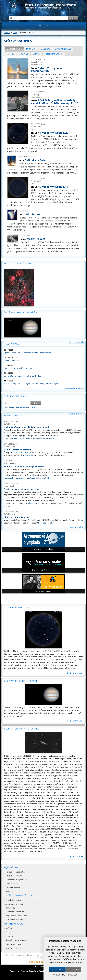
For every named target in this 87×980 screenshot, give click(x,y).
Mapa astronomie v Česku (17, 916)
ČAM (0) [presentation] (36, 54)
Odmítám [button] (74, 969)
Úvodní (7, 33)
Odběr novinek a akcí (15, 396)
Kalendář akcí (12, 344)
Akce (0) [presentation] (11, 54)
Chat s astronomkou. (46, 523)
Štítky (15, 33)
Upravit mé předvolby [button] (65, 975)
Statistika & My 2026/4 (25, 452)
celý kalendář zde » (74, 388)
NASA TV (9, 891)
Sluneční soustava (13, 944)
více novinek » (76, 527)
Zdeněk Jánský (37, 62)
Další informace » (75, 673)
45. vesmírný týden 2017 (53, 187)
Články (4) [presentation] (45, 49)
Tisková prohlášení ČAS (16, 872)
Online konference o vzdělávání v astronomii (27, 427)
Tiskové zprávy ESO (14, 884)
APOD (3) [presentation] (24, 54)
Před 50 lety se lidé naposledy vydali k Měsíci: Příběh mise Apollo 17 (54, 102)
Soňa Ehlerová (10, 424)
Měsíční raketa (36, 239)
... (62, 86)
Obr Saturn (33, 214)
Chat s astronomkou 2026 (17, 517)
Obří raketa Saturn (36, 160)
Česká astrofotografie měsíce (20, 313)
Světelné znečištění (14, 900)
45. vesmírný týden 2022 (53, 133)
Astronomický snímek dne (18, 264)
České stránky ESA (13, 888)
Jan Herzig (35, 94)
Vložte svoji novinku (77, 414)
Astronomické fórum (14, 920)
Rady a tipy (10, 908)
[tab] (14, 49)
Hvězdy (9, 928)
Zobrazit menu (44, 25)
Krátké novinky (12, 415)
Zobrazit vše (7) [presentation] (14, 49)
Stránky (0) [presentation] (31, 49)
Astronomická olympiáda (16, 880)
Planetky (9, 936)
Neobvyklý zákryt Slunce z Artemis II (23, 489)
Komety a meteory (13, 948)
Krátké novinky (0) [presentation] (63, 49)
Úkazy (33, 129)
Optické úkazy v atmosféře (17, 940)
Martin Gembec (37, 127)
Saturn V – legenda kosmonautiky (46, 69)
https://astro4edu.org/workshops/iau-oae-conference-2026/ (30, 438)
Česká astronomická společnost (26, 955)
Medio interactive (29, 971)
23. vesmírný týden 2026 (17, 607)
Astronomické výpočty (15, 904)
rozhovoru (27, 455)
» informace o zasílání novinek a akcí (20, 408)
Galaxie (9, 932)
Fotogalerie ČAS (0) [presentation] (54, 54)
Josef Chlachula (10, 447)
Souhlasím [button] (58, 969)
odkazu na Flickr (34, 503)
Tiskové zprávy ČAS (14, 876)
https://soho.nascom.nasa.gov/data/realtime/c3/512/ (27, 478)
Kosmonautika (36, 65)
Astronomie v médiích (15, 912)
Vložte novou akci (77, 342)
